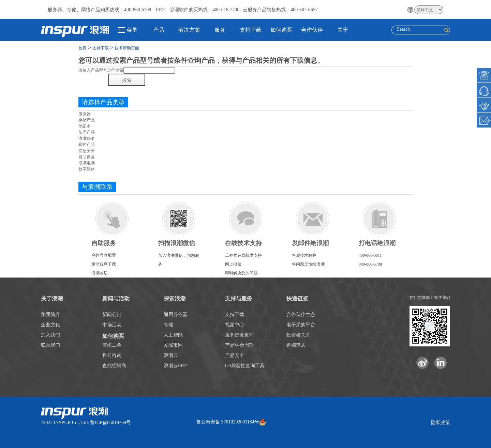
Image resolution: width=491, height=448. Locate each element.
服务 (220, 30)
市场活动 (112, 325)
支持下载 (251, 30)
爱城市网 (173, 345)
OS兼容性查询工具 (245, 366)
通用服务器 (176, 315)
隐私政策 (441, 423)
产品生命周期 (239, 345)
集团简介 (50, 315)
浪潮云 (171, 355)
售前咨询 (112, 355)
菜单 (128, 30)
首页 (83, 48)
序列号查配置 (104, 255)
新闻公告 (112, 315)
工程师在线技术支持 (243, 255)
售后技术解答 (304, 255)
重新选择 (87, 175)
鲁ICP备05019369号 (110, 423)
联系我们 (50, 345)
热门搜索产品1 (92, 90)
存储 (168, 325)
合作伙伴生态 (301, 315)
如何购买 (281, 30)
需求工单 (112, 345)
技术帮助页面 (127, 48)
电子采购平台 (301, 325)
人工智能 (173, 335)
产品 (159, 30)
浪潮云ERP (175, 366)
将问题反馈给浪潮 (308, 264)
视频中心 (235, 325)
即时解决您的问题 (241, 273)
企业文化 (50, 325)
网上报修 (233, 264)
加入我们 (50, 335)
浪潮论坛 (100, 273)
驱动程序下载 (104, 264)
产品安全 (235, 355)
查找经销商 (114, 366)
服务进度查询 (239, 335)
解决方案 (189, 30)
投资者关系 (298, 335)
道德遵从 (296, 345)
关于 (343, 30)
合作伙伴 (312, 30)
